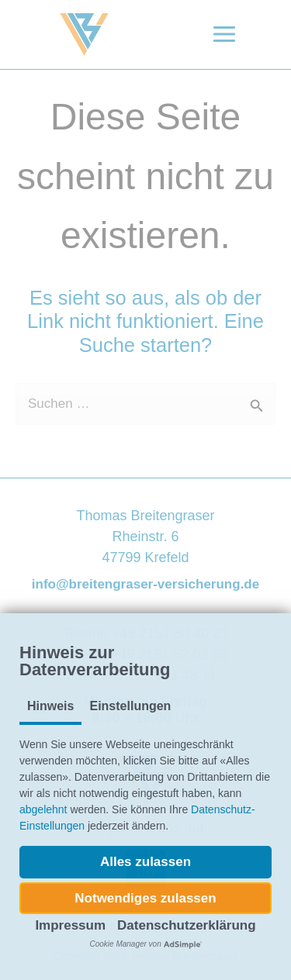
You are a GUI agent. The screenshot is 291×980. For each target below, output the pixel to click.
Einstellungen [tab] (130, 706)
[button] (145, 862)
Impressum (70, 925)
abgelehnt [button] (43, 809)
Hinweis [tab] (50, 706)
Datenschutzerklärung (187, 925)
